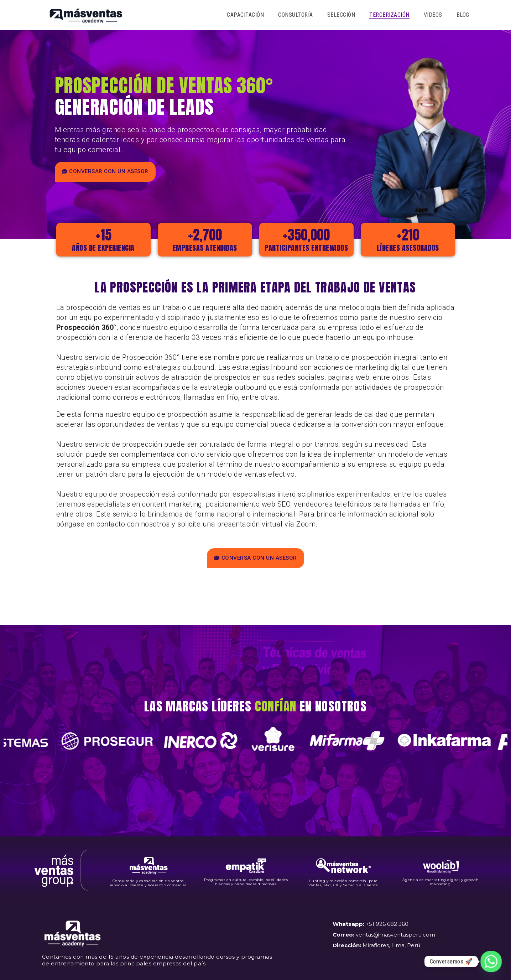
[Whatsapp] (491, 961)
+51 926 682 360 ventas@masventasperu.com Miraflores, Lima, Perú (384, 935)
